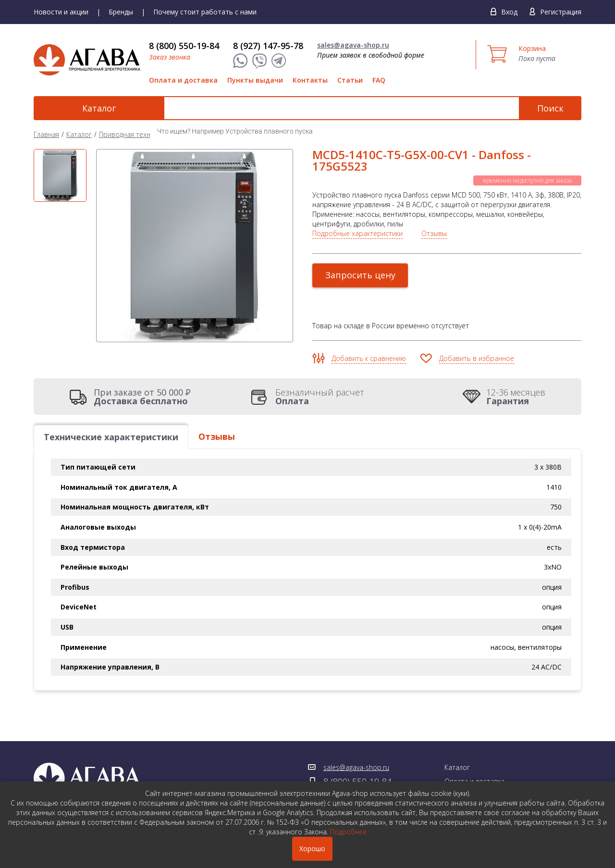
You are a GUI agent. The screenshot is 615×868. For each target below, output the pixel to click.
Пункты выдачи (255, 80)
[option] (60, 175)
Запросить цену (360, 275)
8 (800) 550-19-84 (184, 46)
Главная (46, 134)
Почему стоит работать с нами (205, 12)
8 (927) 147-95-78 (268, 46)
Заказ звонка (170, 57)
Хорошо (312, 849)
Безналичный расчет (320, 397)
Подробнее (348, 832)
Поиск (550, 108)
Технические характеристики (111, 437)
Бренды (121, 12)
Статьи (350, 80)
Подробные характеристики (357, 233)
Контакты (310, 80)
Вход (509, 12)
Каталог (86, 108)
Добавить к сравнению (369, 358)
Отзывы (434, 233)
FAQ (379, 80)
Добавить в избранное (477, 358)
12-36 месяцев (516, 397)
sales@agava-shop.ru (353, 45)
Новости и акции (61, 12)
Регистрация (561, 12)
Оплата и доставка (183, 80)
